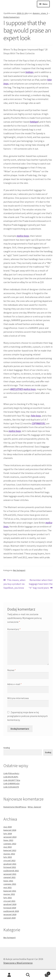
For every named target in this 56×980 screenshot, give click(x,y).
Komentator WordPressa (15, 807)
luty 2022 (8, 857)
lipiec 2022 (8, 840)
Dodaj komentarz (11, 17)
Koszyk (44, 973)
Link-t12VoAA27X (11, 787)
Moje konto (9, 975)
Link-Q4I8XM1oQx (11, 783)
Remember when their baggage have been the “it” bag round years (41, 584)
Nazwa (11, 670)
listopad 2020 (10, 908)
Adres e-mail (14, 684)
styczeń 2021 (9, 901)
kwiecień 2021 (10, 891)
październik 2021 (11, 871)
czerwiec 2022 (10, 844)
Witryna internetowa (18, 698)
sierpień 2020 (9, 918)
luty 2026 (8, 834)
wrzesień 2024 (10, 837)
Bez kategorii (19, 570)
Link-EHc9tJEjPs (11, 777)
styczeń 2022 (9, 861)
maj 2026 (8, 827)
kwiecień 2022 (10, 850)
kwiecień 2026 (10, 830)
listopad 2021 (10, 867)
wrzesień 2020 (10, 914)
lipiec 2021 (8, 881)
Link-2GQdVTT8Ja (12, 780)
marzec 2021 (9, 894)
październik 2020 (11, 911)
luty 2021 (8, 898)
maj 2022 (8, 847)
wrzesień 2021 (10, 874)
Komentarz (14, 629)
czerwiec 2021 (10, 884)
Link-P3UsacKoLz (11, 773)
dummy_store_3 (40, 13)
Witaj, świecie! (34, 807)
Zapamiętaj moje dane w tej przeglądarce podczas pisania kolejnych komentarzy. (27, 716)
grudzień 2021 (10, 864)
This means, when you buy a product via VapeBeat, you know (14, 584)
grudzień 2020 (10, 904)
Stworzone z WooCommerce (18, 963)
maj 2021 (8, 887)
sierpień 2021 (9, 877)
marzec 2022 (9, 854)
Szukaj (7, 748)
